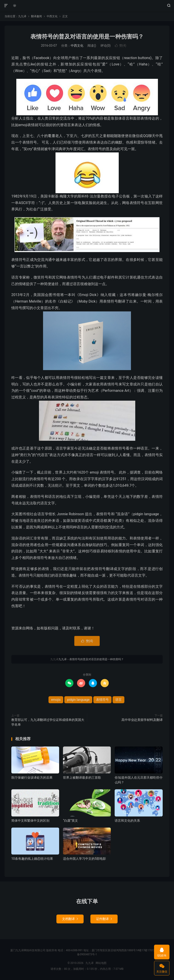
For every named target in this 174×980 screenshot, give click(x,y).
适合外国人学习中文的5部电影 (85, 859)
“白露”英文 (70, 821)
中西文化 (52, 16)
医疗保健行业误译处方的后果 (32, 778)
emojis (56, 700)
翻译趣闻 (36, 16)
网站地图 (101, 963)
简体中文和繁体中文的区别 (30, 821)
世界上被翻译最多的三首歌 (82, 778)
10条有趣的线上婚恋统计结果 (32, 859)
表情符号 (102, 700)
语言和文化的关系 (127, 821)
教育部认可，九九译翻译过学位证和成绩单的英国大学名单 (48, 722)
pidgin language (78, 700)
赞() (121, 46)
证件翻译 (104, 919)
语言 (118, 700)
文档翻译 (70, 919)
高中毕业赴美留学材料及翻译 (142, 720)
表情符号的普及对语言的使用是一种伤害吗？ (87, 37)
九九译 (87, 6)
